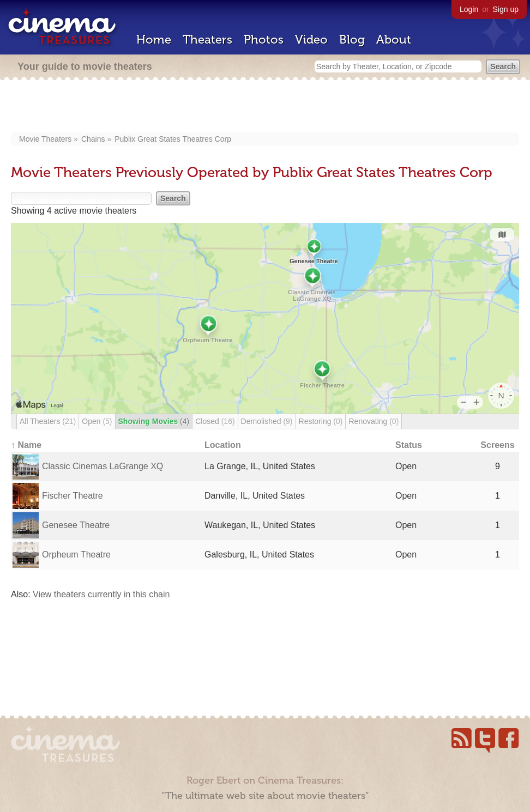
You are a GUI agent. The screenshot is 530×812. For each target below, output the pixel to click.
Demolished (267, 421)
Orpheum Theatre (76, 555)
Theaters (207, 40)
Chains (93, 139)
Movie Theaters (45, 139)
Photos (264, 40)
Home (154, 40)
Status (409, 445)
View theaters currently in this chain (101, 594)
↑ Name (26, 445)
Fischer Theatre (73, 496)
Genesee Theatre (76, 525)
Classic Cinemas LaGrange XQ (103, 466)
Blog (352, 40)
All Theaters (48, 421)
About (394, 40)
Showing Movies (154, 421)
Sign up (506, 9)
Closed (215, 421)
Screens (497, 445)
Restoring (321, 421)
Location (223, 445)
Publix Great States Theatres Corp (173, 139)
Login (469, 9)
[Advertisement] (265, 107)
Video (311, 40)
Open (97, 421)
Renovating (374, 421)
